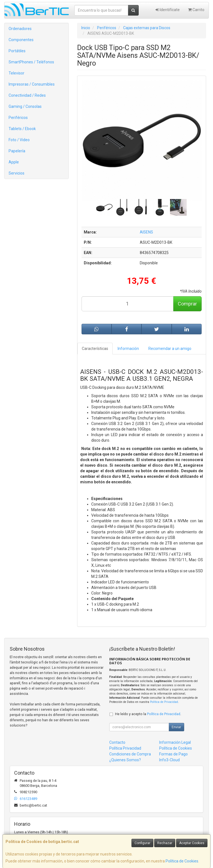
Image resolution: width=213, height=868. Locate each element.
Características (95, 349)
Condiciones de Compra (130, 754)
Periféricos (18, 118)
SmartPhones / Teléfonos (31, 62)
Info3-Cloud (169, 760)
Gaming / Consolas (25, 106)
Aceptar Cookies (192, 843)
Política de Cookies (182, 861)
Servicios (17, 173)
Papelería (17, 151)
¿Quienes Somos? (125, 760)
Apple (14, 162)
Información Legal (175, 742)
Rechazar (165, 843)
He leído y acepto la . (148, 714)
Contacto (117, 742)
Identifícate (168, 10)
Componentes (21, 40)
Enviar (176, 727)
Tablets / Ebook (22, 129)
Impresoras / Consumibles (32, 84)
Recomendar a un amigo (170, 349)
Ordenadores (20, 29)
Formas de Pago (173, 754)
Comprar (187, 304)
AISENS (146, 232)
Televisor (17, 73)
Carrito (196, 10)
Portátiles (17, 51)
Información (128, 349)
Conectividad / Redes (27, 95)
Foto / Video (19, 140)
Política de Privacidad (164, 702)
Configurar (142, 843)
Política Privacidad (125, 748)
